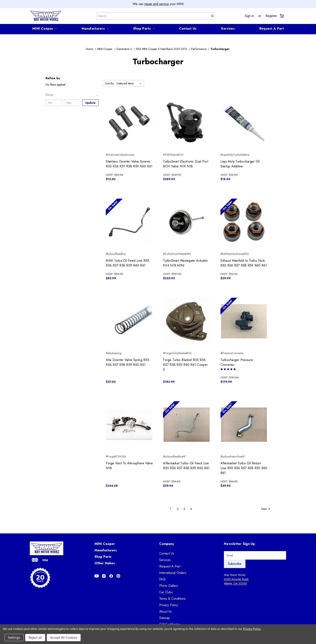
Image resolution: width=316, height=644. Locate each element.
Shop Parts (144, 29)
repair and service (157, 4)
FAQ (162, 579)
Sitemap (165, 618)
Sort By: (110, 83)
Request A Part (272, 29)
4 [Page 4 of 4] (191, 509)
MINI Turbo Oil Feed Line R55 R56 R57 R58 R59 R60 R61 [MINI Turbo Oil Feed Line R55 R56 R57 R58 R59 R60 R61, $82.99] (127, 263)
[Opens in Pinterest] (118, 576)
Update (90, 103)
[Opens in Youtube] (97, 576)
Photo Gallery (169, 586)
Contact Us (188, 29)
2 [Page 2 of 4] (178, 509)
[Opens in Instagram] (104, 576)
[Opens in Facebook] (111, 576)
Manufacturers (95, 29)
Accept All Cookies (64, 638)
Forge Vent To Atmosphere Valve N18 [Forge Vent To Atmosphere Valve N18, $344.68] (129, 466)
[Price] (72, 95)
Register (271, 16)
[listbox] (130, 83)
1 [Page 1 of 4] (170, 509)
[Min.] (54, 103)
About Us (165, 611)
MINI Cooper (45, 29)
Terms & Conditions (172, 599)
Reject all (35, 638)
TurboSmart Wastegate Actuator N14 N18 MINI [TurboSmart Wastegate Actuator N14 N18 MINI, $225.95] (185, 263)
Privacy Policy (169, 605)
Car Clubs (166, 592)
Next (266, 509)
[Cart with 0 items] (281, 16)
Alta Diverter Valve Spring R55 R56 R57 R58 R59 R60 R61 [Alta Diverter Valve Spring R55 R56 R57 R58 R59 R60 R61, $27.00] (127, 362)
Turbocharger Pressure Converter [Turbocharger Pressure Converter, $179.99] (237, 362)
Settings (14, 638)
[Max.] (72, 103)
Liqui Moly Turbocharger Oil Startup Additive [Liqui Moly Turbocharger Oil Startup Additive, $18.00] (240, 164)
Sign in (249, 16)
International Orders (173, 573)
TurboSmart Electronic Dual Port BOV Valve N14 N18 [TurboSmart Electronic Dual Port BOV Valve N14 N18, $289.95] (186, 164)
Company (167, 544)
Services (228, 29)
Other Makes (105, 563)
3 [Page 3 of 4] (184, 509)
